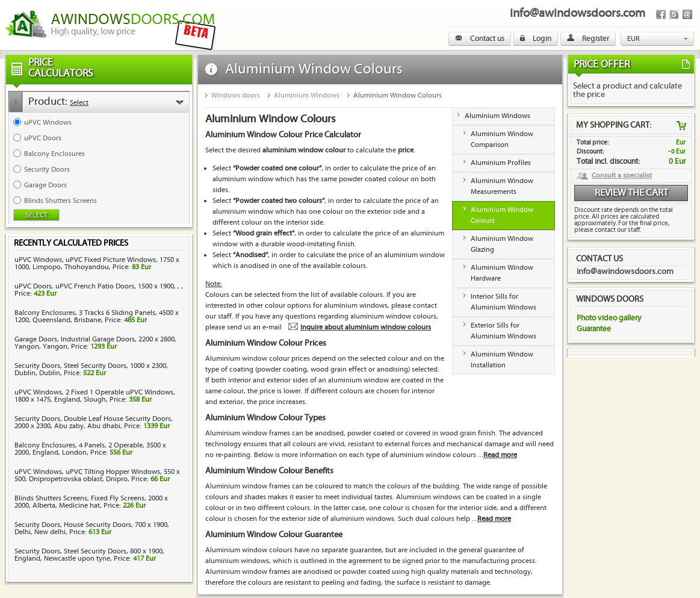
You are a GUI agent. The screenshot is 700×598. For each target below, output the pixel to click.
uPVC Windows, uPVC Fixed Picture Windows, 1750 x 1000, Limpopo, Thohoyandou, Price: (97, 263)
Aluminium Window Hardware (502, 273)
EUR (633, 39)
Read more (500, 455)
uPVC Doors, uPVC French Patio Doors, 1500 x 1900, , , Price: (99, 290)
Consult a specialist (622, 176)
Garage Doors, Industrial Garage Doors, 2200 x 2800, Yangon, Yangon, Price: (95, 343)
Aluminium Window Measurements (502, 186)
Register (588, 39)
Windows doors (236, 95)
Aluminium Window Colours (398, 95)
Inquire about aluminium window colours (366, 327)
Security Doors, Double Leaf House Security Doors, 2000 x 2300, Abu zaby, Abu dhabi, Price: (94, 422)
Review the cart (631, 193)
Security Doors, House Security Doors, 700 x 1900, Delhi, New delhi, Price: (92, 528)
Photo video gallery (609, 318)
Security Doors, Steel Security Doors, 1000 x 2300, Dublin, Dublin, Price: (91, 369)
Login (536, 39)
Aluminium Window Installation (502, 360)
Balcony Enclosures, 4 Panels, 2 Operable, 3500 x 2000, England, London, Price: (90, 449)
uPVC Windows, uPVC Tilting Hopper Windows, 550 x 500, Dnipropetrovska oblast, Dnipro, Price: (97, 475)
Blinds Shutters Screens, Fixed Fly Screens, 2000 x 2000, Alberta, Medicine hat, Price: (91, 502)
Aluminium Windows (307, 95)
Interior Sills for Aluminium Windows (503, 302)
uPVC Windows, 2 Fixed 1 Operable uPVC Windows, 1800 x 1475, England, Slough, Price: (95, 396)
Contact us (480, 39)
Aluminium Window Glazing (502, 244)
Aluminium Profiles (501, 163)
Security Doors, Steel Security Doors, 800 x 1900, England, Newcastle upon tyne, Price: (89, 555)
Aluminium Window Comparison (502, 139)
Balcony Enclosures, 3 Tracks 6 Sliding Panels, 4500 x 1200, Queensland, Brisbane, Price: (97, 316)
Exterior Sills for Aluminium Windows (503, 331)
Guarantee (594, 329)
